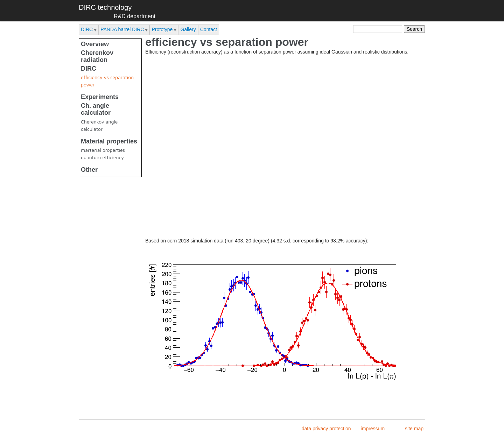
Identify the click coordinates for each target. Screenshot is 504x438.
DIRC (87, 29)
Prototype (162, 29)
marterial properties (103, 150)
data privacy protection (326, 429)
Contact (209, 29)
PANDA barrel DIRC (122, 29)
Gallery (188, 29)
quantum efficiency (102, 157)
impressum (373, 429)
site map (414, 429)
